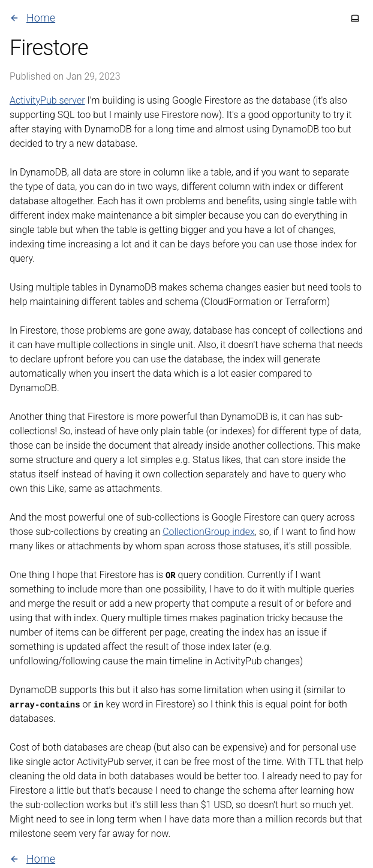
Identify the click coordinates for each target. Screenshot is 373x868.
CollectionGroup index (209, 532)
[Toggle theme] (355, 18)
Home (32, 18)
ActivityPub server (47, 100)
